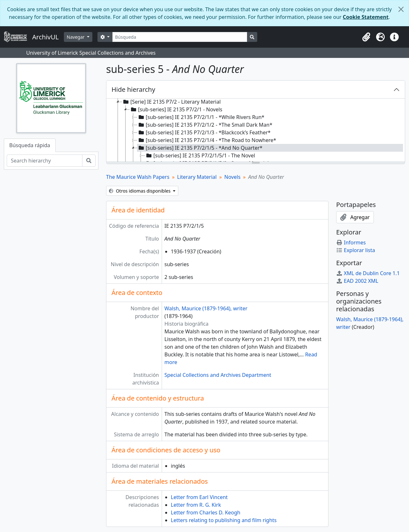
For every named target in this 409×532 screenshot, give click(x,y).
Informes (351, 242)
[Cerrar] (401, 9)
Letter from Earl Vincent (199, 497)
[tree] (256, 131)
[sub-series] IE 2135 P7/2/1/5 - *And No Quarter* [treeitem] (200, 148)
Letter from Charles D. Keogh (206, 512)
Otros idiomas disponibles (140, 191)
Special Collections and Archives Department (218, 375)
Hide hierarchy (133, 89)
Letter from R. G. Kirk (196, 505)
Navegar (76, 37)
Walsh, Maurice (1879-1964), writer (206, 308)
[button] (366, 37)
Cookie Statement (366, 17)
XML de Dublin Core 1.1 (368, 273)
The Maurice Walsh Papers (138, 177)
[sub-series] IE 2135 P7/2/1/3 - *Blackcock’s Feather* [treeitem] (204, 132)
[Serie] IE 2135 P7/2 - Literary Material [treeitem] (171, 102)
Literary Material (197, 177)
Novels (232, 177)
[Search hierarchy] (45, 161)
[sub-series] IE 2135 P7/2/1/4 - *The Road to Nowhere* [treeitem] (207, 140)
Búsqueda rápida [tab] (30, 145)
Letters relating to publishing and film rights (224, 520)
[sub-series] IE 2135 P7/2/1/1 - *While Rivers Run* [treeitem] (201, 117)
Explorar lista (356, 250)
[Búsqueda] (180, 37)
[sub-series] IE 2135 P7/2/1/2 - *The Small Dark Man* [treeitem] (205, 125)
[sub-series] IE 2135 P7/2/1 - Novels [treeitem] (176, 109)
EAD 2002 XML (357, 281)
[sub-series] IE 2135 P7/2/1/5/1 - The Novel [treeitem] (200, 155)
